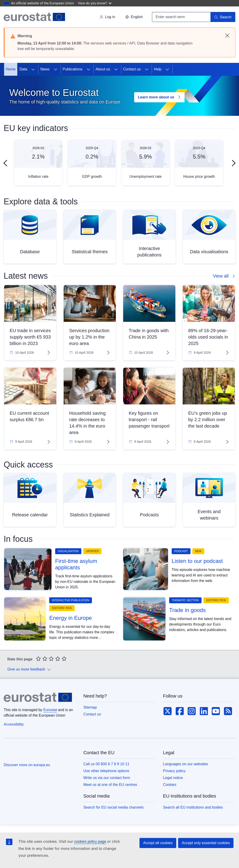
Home (11, 69)
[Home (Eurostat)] (34, 17)
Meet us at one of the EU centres (110, 785)
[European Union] (20, 754)
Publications (73, 69)
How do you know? (95, 3)
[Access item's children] (33, 69)
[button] (134, 17)
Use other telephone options (106, 771)
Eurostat (50, 710)
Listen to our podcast (197, 561)
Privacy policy (174, 771)
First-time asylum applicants (76, 564)
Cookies (170, 785)
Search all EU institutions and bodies (193, 807)
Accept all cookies (158, 843)
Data (23, 69)
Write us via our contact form (107, 778)
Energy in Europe (70, 618)
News (45, 69)
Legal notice (173, 778)
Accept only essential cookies (206, 843)
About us (103, 69)
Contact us (132, 69)
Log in (107, 17)
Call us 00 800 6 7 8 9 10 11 (106, 764)
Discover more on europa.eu (27, 765)
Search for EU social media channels (114, 807)
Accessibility (14, 724)
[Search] (223, 17)
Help (158, 69)
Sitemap (90, 707)
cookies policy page (90, 842)
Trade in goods (187, 610)
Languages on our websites (185, 764)
